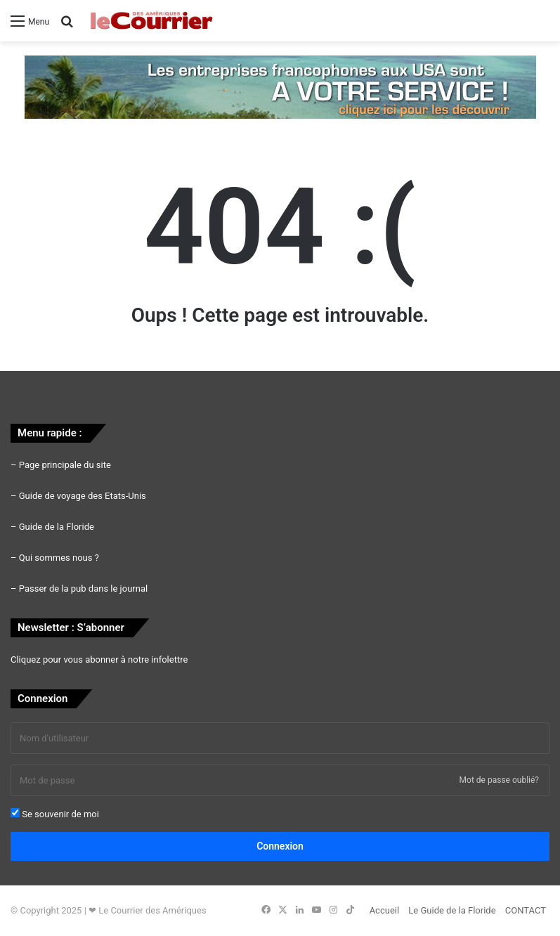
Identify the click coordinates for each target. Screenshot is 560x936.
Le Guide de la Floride (452, 910)
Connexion (280, 846)
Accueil (384, 910)
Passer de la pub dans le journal (83, 589)
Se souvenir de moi (55, 814)
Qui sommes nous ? (59, 558)
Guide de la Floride (57, 527)
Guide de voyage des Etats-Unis (83, 496)
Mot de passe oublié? (499, 780)
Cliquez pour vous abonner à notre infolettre (99, 659)
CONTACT (526, 910)
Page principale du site (65, 465)
